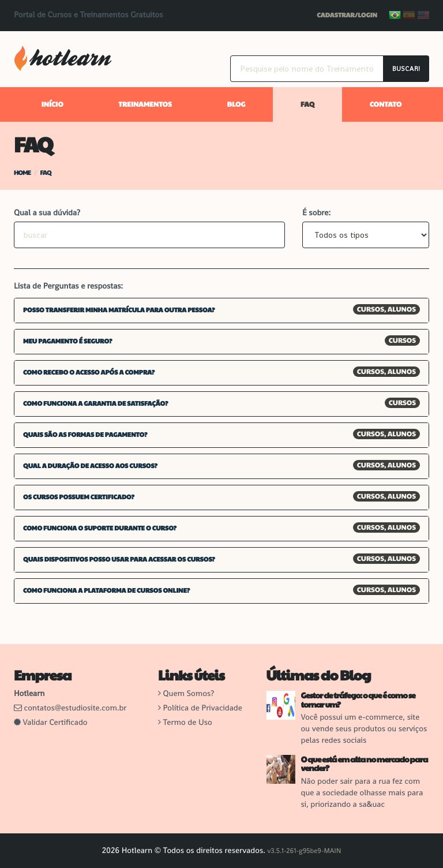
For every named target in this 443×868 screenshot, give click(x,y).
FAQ (307, 104)
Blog (236, 104)
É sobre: (316, 213)
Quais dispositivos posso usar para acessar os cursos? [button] (119, 560)
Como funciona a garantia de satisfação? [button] (96, 404)
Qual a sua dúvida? (47, 213)
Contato (386, 104)
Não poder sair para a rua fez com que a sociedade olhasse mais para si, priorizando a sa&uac (362, 793)
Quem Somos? (189, 694)
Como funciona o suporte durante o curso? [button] (100, 528)
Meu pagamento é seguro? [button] (67, 341)
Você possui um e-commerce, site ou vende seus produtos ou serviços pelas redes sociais (364, 729)
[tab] (221, 310)
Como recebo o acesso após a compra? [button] (89, 373)
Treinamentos (145, 104)
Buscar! (406, 69)
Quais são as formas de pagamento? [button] (85, 435)
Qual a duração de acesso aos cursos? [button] (90, 466)
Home (22, 173)
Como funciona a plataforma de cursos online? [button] (106, 591)
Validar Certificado (51, 723)
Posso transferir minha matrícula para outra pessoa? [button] (119, 310)
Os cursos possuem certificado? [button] (79, 497)
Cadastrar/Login (347, 15)
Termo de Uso (188, 723)
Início (52, 104)
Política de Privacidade (203, 708)
